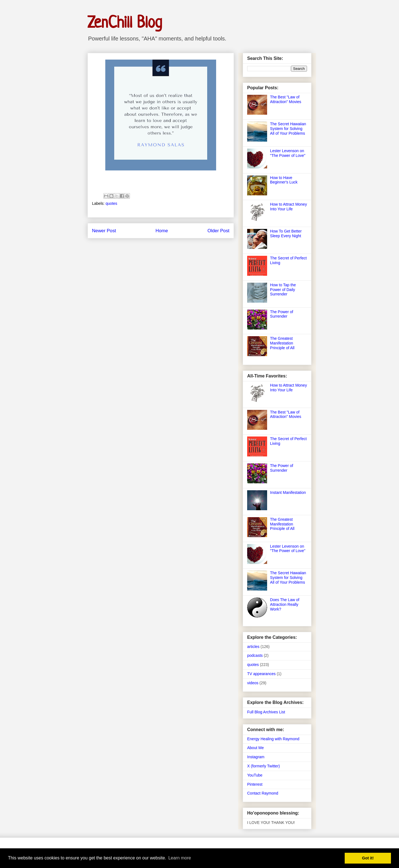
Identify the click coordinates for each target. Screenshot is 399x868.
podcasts (255, 655)
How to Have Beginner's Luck (284, 180)
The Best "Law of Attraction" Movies (286, 99)
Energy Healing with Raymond (273, 739)
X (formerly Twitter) (264, 766)
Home (162, 231)
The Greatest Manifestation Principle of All (282, 343)
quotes (111, 203)
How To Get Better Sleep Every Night (286, 233)
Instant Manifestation (288, 492)
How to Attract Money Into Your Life (289, 207)
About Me (255, 748)
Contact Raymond (263, 793)
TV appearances (261, 674)
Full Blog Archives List (266, 712)
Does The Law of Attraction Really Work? (285, 604)
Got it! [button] (368, 858)
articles (253, 647)
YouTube (255, 775)
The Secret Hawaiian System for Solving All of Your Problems (288, 129)
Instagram (256, 757)
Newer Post (104, 231)
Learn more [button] (180, 858)
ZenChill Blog (125, 23)
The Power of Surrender (282, 314)
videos (253, 683)
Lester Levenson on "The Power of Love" (288, 153)
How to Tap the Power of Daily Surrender (283, 290)
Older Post (218, 231)
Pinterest (255, 784)
